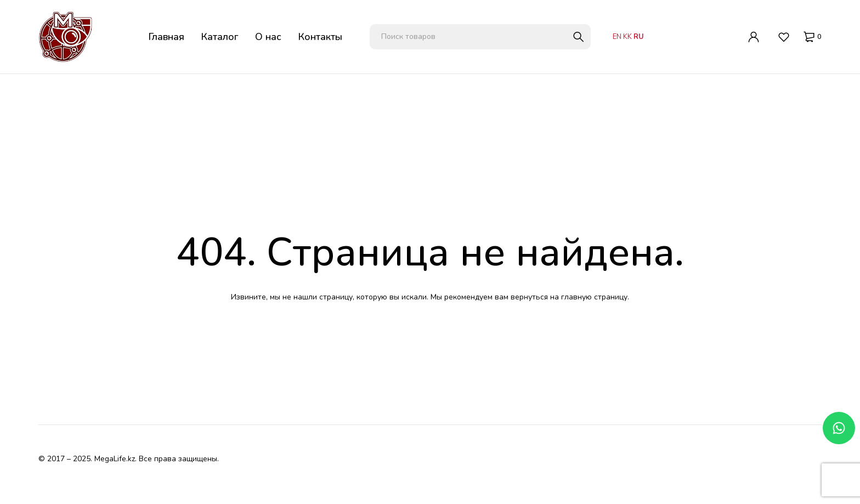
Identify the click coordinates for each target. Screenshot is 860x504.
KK (627, 37)
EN (617, 37)
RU (639, 37)
